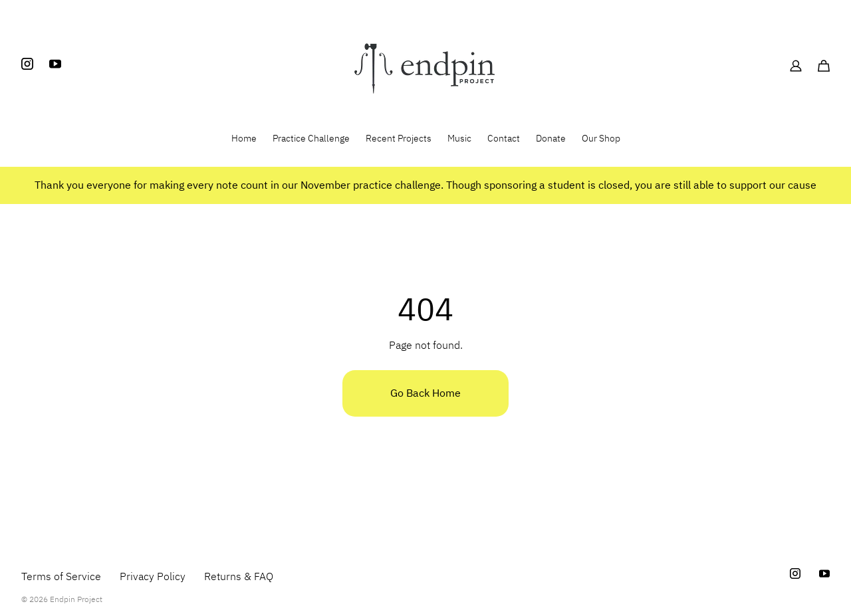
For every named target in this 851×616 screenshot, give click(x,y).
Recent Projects (399, 139)
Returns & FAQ (239, 577)
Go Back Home (425, 393)
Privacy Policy (153, 577)
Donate (551, 139)
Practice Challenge (311, 139)
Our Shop (601, 139)
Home (244, 139)
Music (459, 139)
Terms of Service (61, 577)
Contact (504, 139)
